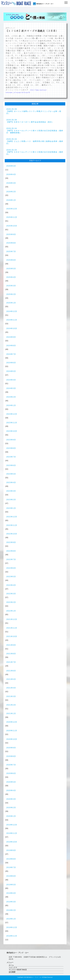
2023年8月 (11, 448)
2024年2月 (11, 397)
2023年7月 (11, 457)
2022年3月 (11, 594)
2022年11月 (12, 525)
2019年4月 (11, 893)
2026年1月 (11, 200)
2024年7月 (11, 354)
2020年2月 (11, 808)
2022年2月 (11, 602)
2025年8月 (11, 243)
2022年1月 (11, 611)
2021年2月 (11, 705)
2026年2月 (11, 192)
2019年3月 (11, 902)
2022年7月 (11, 559)
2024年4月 (11, 380)
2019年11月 (12, 833)
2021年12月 (12, 619)
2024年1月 (11, 405)
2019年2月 (11, 910)
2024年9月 (11, 337)
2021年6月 (11, 671)
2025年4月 (11, 277)
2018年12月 (12, 927)
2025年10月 (12, 226)
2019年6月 (11, 876)
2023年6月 (11, 465)
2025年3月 (11, 286)
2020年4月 (11, 790)
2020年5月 (11, 782)
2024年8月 (11, 346)
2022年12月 (12, 517)
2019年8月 (11, 859)
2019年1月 (11, 919)
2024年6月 (11, 363)
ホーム (11, 965)
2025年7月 (11, 252)
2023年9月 (11, 440)
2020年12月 (12, 722)
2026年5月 (11, 166)
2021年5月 (11, 679)
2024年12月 (12, 311)
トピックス (13, 967)
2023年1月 (11, 508)
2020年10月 (12, 739)
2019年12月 (12, 825)
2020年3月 (11, 799)
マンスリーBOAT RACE (18, 970)
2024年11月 (12, 320)
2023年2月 (11, 500)
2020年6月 (11, 773)
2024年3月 (11, 388)
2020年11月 (12, 731)
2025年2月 (11, 294)
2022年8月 (11, 551)
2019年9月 (11, 850)
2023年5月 (11, 474)
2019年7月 (11, 867)
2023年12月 (12, 414)
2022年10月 (12, 534)
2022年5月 (11, 577)
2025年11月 (12, 217)
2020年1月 (11, 816)
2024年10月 (12, 328)
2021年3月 (11, 696)
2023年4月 (11, 483)
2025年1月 (11, 303)
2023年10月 (12, 431)
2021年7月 (11, 662)
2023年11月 (12, 423)
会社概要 (12, 972)
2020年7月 (11, 765)
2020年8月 (11, 756)
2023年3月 (11, 491)
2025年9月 (11, 234)
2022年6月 (11, 568)
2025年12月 (12, 209)
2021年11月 (12, 628)
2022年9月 (11, 542)
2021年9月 (11, 645)
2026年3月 (11, 183)
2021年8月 (11, 654)
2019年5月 (11, 885)
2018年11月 (12, 936)
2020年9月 (11, 748)
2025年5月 (11, 269)
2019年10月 (12, 842)
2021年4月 (11, 688)
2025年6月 (11, 260)
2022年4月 (11, 585)
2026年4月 (11, 174)
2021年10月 (12, 636)
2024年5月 (11, 371)
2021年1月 (11, 714)
